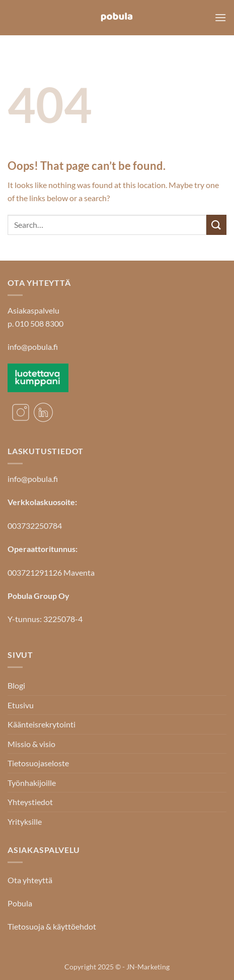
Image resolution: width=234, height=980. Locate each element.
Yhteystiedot (30, 802)
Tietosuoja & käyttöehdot (52, 926)
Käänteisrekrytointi (42, 724)
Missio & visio (31, 744)
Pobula (20, 903)
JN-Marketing (148, 967)
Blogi (16, 685)
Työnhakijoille (32, 783)
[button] (220, 17)
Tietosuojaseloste (38, 763)
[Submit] (216, 225)
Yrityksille (25, 821)
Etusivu (21, 705)
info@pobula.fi (33, 347)
